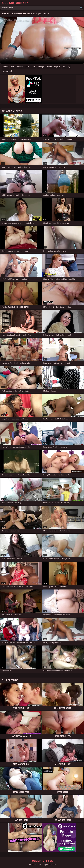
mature (5, 67)
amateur (20, 67)
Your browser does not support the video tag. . (42, 40)
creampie (41, 67)
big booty (66, 67)
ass (34, 67)
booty (49, 67)
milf (12, 67)
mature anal (7, 71)
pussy (28, 67)
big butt (57, 67)
